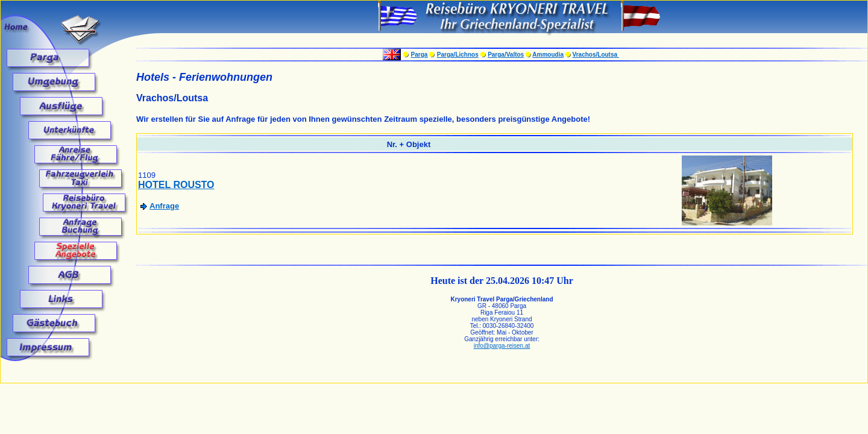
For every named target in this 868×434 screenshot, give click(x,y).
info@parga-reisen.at (502, 346)
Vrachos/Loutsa (596, 55)
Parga (420, 55)
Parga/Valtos (506, 55)
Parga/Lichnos (458, 55)
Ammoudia (548, 55)
